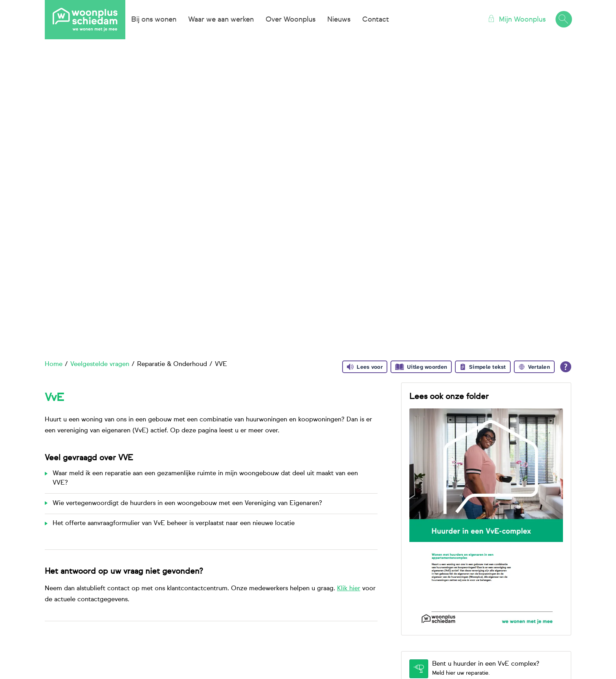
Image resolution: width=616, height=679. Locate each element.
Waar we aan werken (221, 20)
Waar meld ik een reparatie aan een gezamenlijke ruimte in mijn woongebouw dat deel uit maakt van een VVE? (205, 478)
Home (54, 364)
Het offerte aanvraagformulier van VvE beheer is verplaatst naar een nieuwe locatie (174, 523)
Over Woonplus (291, 20)
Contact (376, 20)
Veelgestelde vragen (100, 364)
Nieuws (339, 20)
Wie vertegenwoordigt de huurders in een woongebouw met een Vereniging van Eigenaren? (187, 503)
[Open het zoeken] (563, 20)
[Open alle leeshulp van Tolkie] (566, 367)
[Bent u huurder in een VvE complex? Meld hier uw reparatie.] (486, 669)
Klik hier (349, 589)
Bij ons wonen (154, 20)
